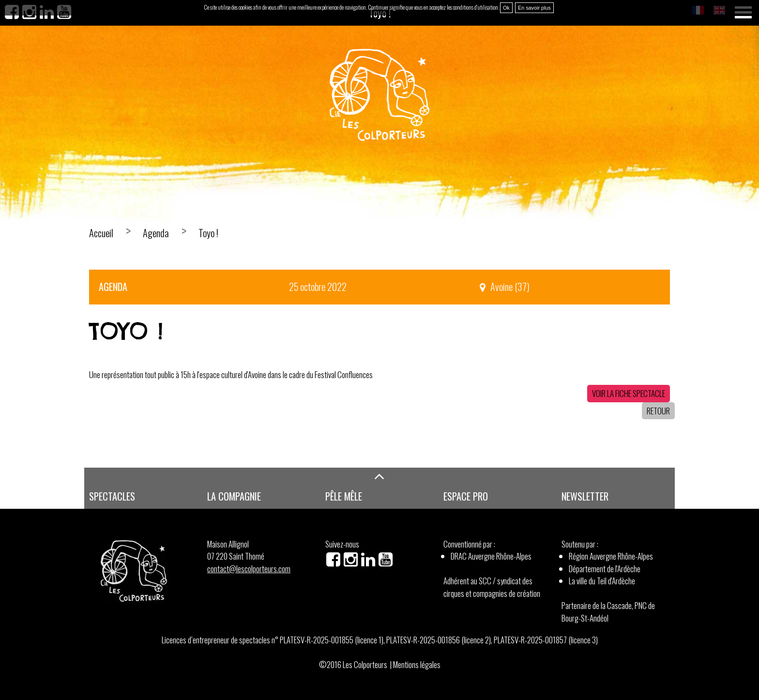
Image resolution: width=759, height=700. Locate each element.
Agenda (156, 233)
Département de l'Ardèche (605, 569)
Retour (658, 411)
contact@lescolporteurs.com (249, 569)
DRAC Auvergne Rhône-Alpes (491, 556)
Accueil (101, 233)
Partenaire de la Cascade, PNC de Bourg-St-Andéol (608, 612)
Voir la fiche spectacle (629, 393)
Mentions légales (417, 664)
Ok (506, 8)
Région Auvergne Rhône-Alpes (611, 556)
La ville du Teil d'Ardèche (602, 581)
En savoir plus (534, 8)
